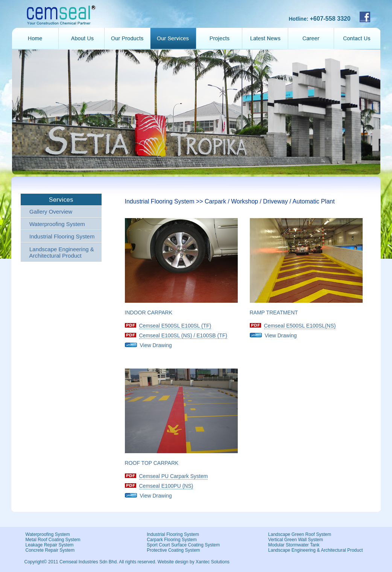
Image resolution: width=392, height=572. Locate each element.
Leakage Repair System (50, 545)
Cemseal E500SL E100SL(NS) (300, 326)
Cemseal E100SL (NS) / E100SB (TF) (183, 335)
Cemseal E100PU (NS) (166, 486)
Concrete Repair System (50, 550)
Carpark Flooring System (172, 540)
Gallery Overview (51, 212)
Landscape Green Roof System (300, 534)
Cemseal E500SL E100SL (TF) (175, 326)
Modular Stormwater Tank (294, 545)
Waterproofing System (57, 224)
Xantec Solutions (213, 562)
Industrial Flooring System (62, 236)
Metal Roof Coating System (53, 540)
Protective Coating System (173, 550)
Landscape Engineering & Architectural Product (60, 252)
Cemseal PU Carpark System (174, 476)
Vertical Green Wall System (296, 540)
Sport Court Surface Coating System (183, 545)
